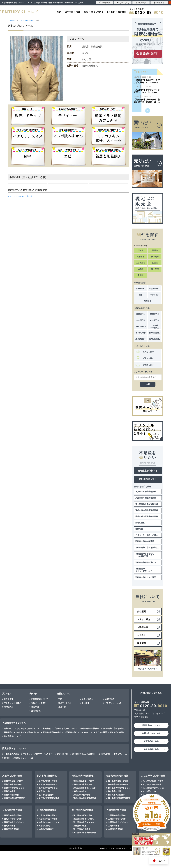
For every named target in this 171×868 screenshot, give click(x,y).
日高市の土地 (10, 826)
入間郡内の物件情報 (116, 810)
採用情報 (122, 12)
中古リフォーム (120, 754)
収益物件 (148, 301)
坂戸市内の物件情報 (47, 776)
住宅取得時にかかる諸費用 (83, 754)
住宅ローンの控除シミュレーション (19, 758)
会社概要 (111, 12)
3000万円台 (141, 320)
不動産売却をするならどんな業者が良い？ (145, 555)
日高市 (155, 263)
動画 (86, 12)
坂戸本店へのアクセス (151, 725)
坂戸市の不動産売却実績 (146, 492)
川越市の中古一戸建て (13, 785)
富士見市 (155, 269)
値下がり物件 (141, 333)
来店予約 (62, 707)
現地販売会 (9, 707)
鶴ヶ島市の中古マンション (119, 788)
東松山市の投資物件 (82, 795)
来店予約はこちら (151, 741)
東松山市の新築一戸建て (84, 781)
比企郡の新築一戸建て (48, 815)
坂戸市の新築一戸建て (48, 781)
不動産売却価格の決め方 (146, 562)
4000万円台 (155, 320)
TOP (59, 12)
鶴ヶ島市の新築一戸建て (118, 781)
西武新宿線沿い (155, 339)
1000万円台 (141, 314)
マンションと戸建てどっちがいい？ (38, 754)
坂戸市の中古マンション (49, 788)
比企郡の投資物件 (46, 829)
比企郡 (141, 269)
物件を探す (9, 699)
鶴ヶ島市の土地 (115, 791)
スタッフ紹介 (97, 12)
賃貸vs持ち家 (62, 754)
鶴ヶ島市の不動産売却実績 (147, 504)
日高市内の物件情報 (12, 810)
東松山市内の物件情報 (83, 776)
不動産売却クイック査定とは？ (144, 570)
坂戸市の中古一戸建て (48, 785)
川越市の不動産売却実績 (146, 498)
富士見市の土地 (80, 826)
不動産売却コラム (148, 479)
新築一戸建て (141, 289)
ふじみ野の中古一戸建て (153, 785)
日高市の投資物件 (12, 829)
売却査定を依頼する (148, 471)
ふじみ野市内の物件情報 (153, 776)
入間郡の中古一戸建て (117, 819)
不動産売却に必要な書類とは (148, 548)
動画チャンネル (65, 703)
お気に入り (123, 3)
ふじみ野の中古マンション (154, 788)
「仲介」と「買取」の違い (147, 535)
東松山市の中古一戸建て (84, 785)
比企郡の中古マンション (49, 822)
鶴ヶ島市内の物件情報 (117, 776)
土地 (141, 295)
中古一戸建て (155, 289)
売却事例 (35, 707)
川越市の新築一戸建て (13, 781)
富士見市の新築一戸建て (84, 815)
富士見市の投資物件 (82, 829)
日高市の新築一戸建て (13, 815)
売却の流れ (140, 523)
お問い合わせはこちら (151, 733)
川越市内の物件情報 (12, 776)
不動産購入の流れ (12, 754)
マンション (155, 295)
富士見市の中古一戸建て (84, 819)
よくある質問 (101, 732)
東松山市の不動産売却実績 (147, 510)
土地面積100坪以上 (155, 327)
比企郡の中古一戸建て (48, 819)
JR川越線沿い (141, 339)
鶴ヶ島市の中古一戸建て (118, 785)
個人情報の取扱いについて (80, 848)
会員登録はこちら (151, 749)
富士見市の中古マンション (85, 822)
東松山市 (141, 257)
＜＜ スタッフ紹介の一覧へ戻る (21, 196)
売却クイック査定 (39, 703)
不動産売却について (40, 699)
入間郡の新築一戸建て (117, 815)
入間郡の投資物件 (116, 829)
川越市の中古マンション (14, 788)
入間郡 (141, 275)
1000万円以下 (141, 326)
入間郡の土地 (114, 826)
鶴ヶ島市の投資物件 (116, 795)
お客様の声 (110, 699)
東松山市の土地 (80, 791)
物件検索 (69, 12)
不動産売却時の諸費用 (145, 541)
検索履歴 (159, 3)
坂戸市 (155, 250)
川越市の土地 (10, 791)
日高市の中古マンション (14, 822)
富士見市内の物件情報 (83, 810)
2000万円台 (155, 314)
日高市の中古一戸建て (13, 819)
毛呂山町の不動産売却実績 (147, 516)
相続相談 (139, 529)
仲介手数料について (12, 736)
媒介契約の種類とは (118, 732)
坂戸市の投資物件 (46, 795)
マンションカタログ (12, 703)
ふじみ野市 (141, 263)
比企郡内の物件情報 (47, 810)
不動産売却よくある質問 (146, 577)
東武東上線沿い (155, 333)
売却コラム (36, 711)
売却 (78, 12)
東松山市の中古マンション (85, 788)
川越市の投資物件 (12, 795)
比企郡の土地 (44, 826)
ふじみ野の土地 (149, 791)
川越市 (141, 250)
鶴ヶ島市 (155, 257)
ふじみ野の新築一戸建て (153, 781)
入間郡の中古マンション (118, 822)
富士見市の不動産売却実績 (85, 833)
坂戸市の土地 (44, 791)
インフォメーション (113, 703)
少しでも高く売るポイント (28, 729)
